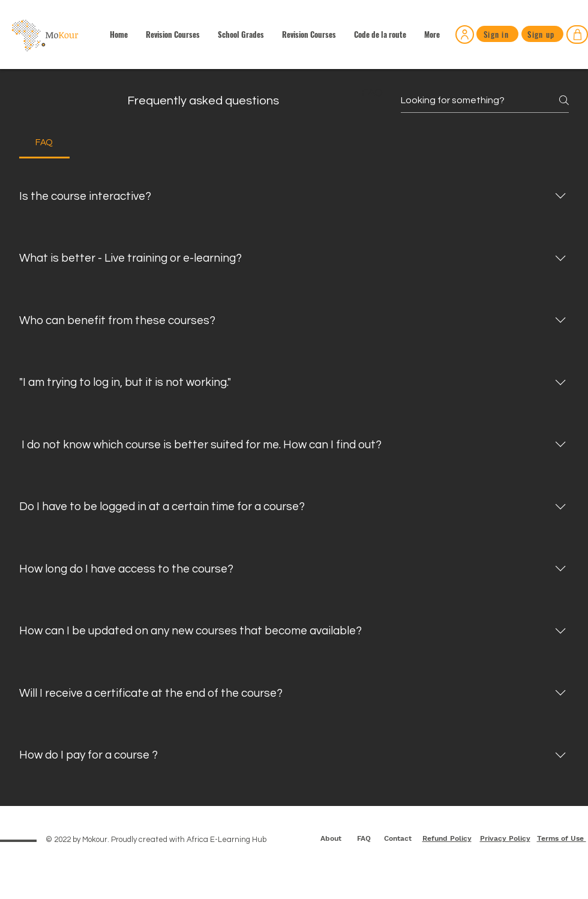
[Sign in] (465, 35)
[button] (241, 34)
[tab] (44, 143)
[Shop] (577, 35)
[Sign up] (542, 34)
